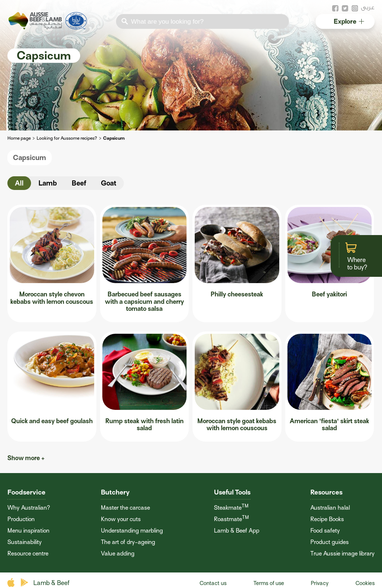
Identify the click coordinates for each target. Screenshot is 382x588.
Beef (79, 183)
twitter (345, 9)
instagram (355, 9)
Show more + (26, 458)
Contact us (213, 583)
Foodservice (26, 492)
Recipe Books (327, 519)
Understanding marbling (132, 531)
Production (21, 519)
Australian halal (330, 508)
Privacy (320, 583)
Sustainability (25, 542)
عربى (368, 7)
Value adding (118, 554)
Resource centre (28, 554)
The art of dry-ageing (128, 542)
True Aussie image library (342, 554)
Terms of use (269, 583)
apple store (12, 583)
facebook (335, 9)
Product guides (330, 542)
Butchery (115, 492)
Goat (109, 183)
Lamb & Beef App (237, 531)
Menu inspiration (28, 531)
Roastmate (231, 519)
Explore (349, 21)
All (19, 183)
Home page (19, 138)
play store (25, 583)
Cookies (365, 583)
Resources (326, 492)
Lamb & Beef (51, 583)
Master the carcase (125, 508)
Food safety (325, 531)
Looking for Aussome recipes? (67, 138)
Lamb (48, 183)
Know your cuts (121, 519)
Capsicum (30, 158)
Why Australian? (29, 508)
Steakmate (231, 508)
